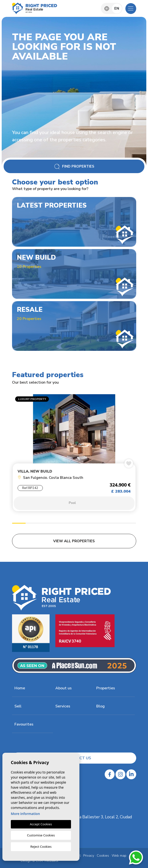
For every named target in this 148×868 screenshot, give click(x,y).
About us (64, 688)
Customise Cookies (41, 835)
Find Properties (74, 166)
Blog (100, 706)
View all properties (74, 541)
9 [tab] (129, 524)
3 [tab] (46, 524)
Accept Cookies (41, 824)
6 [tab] (88, 524)
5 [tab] (74, 524)
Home (20, 688)
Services (63, 706)
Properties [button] (106, 688)
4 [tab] (60, 524)
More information (25, 814)
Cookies (103, 856)
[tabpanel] (74, 454)
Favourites (24, 724)
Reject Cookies (41, 847)
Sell (18, 706)
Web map (119, 856)
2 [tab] (33, 524)
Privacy (89, 856)
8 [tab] (115, 524)
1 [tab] (19, 524)
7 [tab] (101, 524)
